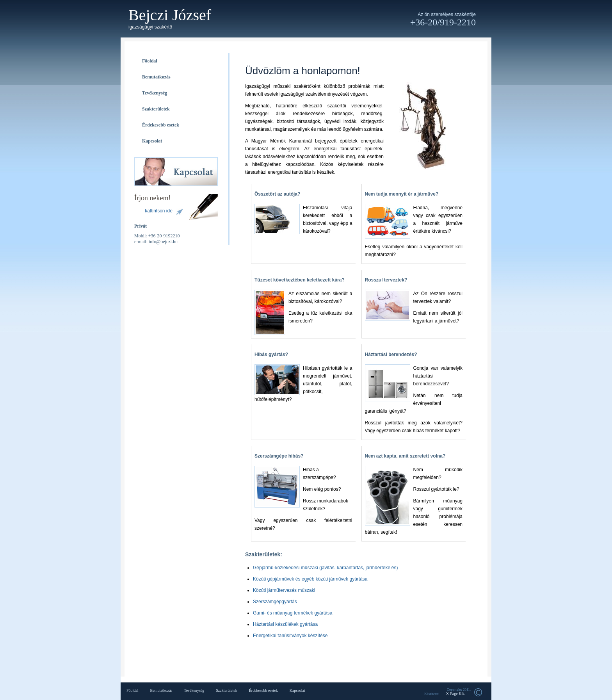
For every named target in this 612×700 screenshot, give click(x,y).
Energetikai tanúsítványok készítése (290, 636)
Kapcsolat (152, 141)
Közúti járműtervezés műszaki (284, 590)
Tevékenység (155, 93)
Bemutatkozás (156, 77)
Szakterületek (156, 109)
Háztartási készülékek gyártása (285, 624)
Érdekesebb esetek (161, 125)
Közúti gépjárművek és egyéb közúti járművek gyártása (310, 579)
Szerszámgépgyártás (275, 602)
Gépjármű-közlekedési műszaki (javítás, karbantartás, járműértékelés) (325, 568)
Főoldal (150, 61)
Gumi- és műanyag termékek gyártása (293, 613)
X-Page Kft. (455, 694)
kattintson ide (159, 211)
